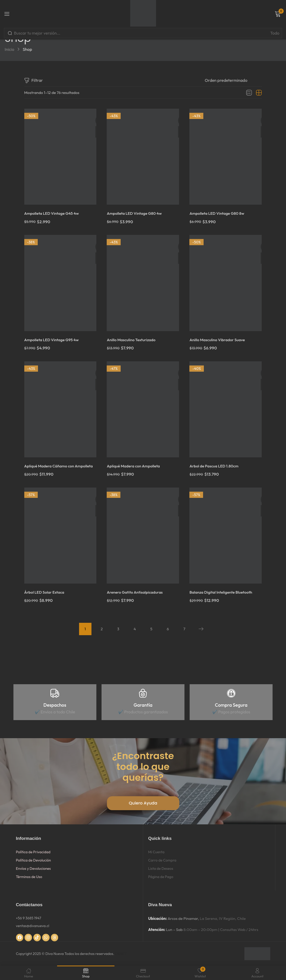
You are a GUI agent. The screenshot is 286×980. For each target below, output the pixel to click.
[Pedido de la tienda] (233, 80)
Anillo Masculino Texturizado (133, 337)
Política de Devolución (33, 860)
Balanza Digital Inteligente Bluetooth (223, 592)
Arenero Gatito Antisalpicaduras (137, 592)
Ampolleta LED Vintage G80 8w (219, 212)
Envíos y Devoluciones (33, 869)
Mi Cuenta (156, 852)
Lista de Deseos (161, 869)
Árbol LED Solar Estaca (46, 592)
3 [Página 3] (118, 629)
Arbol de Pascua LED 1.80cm (216, 461)
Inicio (9, 49)
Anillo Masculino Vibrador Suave (219, 337)
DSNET (121, 954)
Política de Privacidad (33, 852)
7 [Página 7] (184, 629)
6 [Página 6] (168, 629)
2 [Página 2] (102, 629)
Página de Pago (161, 877)
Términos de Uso (29, 877)
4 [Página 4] (135, 629)
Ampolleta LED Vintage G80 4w (136, 212)
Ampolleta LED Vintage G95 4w (54, 337)
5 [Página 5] (151, 629)
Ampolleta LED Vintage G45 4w (54, 212)
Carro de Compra (162, 860)
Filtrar (34, 81)
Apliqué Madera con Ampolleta (135, 461)
